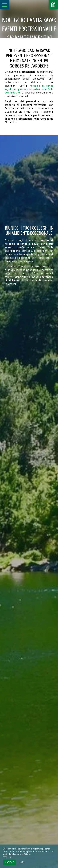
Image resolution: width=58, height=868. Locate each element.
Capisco (10, 862)
